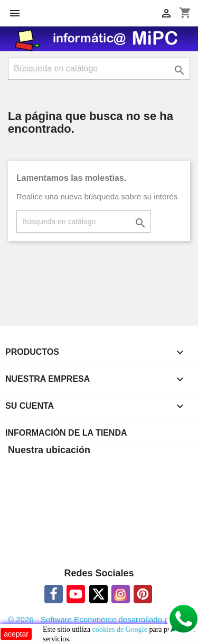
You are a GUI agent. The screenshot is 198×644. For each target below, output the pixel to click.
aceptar (16, 634)
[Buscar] (99, 69)
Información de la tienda (66, 433)
